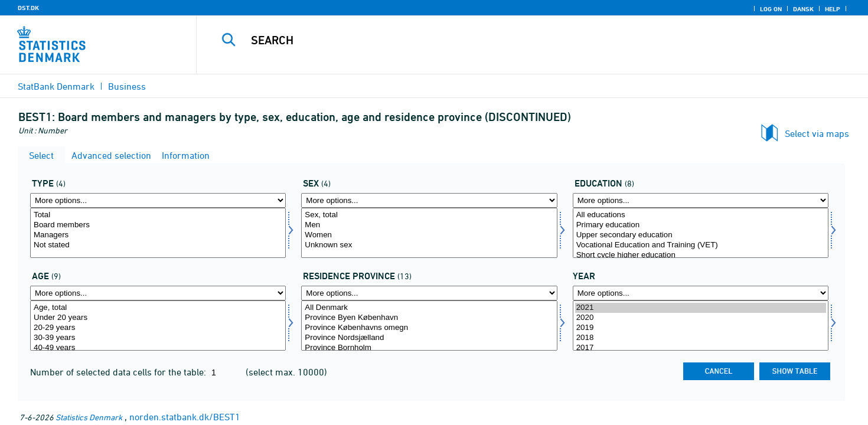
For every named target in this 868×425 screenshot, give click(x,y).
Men (429, 225)
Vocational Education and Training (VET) (701, 245)
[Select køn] (429, 233)
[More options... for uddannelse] (701, 200)
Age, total (158, 308)
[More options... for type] (158, 200)
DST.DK (28, 8)
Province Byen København (429, 318)
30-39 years (158, 338)
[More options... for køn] (429, 200)
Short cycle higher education (701, 255)
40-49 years (158, 348)
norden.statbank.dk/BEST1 (185, 417)
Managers (158, 235)
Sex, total (429, 215)
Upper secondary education (701, 235)
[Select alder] (158, 326)
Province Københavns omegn (429, 328)
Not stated (158, 245)
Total (158, 215)
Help (833, 9)
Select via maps (817, 133)
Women (429, 235)
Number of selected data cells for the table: (119, 372)
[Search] (511, 40)
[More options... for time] (701, 293)
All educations (701, 215)
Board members (158, 225)
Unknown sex (429, 245)
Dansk (803, 9)
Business (127, 86)
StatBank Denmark (56, 86)
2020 (701, 318)
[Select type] (158, 233)
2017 (701, 348)
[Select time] (701, 326)
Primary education (701, 225)
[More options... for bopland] (429, 293)
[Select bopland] (429, 326)
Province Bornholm (429, 348)
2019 (701, 328)
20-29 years (158, 328)
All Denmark (429, 308)
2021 (701, 308)
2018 (701, 338)
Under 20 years (158, 318)
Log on (771, 9)
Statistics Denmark (89, 417)
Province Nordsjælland (429, 338)
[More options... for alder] (158, 293)
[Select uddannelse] (701, 233)
